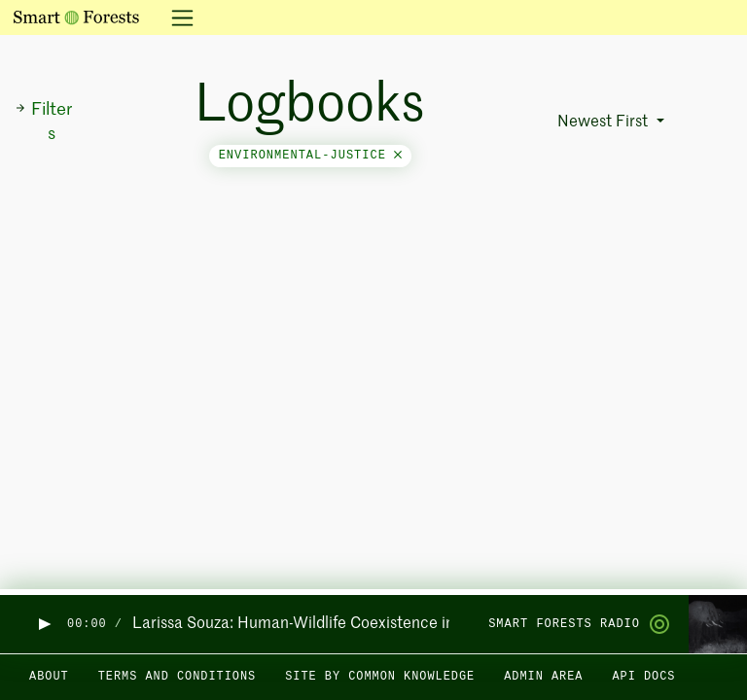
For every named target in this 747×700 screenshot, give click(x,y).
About (49, 677)
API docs (643, 677)
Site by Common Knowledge (380, 677)
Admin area (543, 677)
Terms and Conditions (178, 677)
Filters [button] (43, 122)
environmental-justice (310, 156)
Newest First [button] (605, 122)
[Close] (398, 156)
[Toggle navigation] (177, 17)
